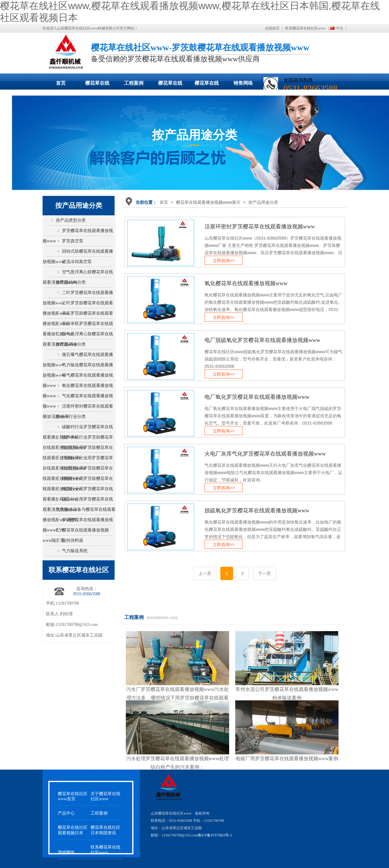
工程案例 (134, 83)
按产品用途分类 (263, 202)
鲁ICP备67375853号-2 (215, 835)
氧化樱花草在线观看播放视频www (246, 283)
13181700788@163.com (77, 625)
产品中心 (66, 813)
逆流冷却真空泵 (77, 262)
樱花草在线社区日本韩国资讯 (105, 830)
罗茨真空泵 (73, 241)
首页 (61, 83)
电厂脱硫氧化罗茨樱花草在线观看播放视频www (262, 340)
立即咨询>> (224, 261)
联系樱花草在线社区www (305, 28)
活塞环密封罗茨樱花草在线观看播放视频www (260, 227)
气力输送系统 (75, 551)
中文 (340, 28)
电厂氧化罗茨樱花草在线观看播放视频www (257, 397)
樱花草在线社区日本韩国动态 (170, 85)
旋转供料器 (73, 540)
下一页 (264, 573)
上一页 (205, 573)
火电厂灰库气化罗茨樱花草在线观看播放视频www (265, 454)
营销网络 (66, 852)
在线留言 (272, 28)
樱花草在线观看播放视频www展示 (97, 85)
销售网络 (243, 83)
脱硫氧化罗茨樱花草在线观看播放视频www (257, 511)
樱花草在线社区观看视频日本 (207, 85)
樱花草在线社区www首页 (73, 796)
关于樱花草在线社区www (105, 796)
